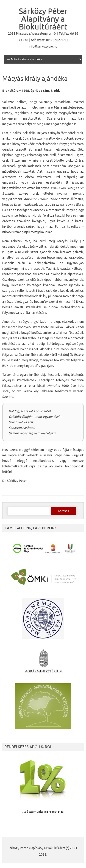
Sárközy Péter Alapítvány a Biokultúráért (43, 19)
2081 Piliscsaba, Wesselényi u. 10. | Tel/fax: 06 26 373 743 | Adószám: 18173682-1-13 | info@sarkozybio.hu (43, 40)
